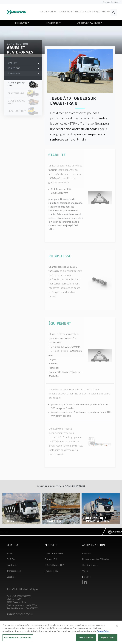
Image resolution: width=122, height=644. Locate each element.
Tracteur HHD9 (51, 571)
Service (62, 12)
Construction (17, 44)
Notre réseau (74, 12)
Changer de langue (111, 2)
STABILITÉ (23, 63)
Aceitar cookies (86, 639)
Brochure (86, 553)
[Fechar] (117, 627)
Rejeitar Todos (108, 639)
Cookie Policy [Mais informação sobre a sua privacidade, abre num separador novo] (103, 633)
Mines (9, 553)
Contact (53, 12)
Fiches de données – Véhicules (96, 559)
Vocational (11, 577)
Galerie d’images (90, 565)
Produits (52, 23)
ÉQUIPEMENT (23, 73)
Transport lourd (14, 571)
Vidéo (85, 571)
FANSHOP (105, 12)
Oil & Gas (11, 559)
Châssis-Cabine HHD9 (54, 565)
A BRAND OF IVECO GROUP (20, 614)
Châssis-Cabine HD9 (16, 84)
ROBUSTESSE (23, 68)
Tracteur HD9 (51, 559)
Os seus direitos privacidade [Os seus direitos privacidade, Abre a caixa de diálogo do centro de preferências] (18, 639)
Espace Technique (91, 12)
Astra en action (89, 23)
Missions (21, 23)
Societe (44, 12)
